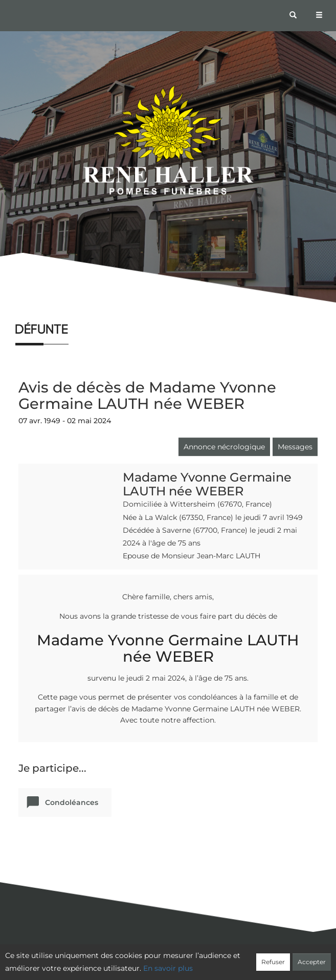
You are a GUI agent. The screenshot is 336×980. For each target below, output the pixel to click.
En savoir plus (168, 968)
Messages (295, 447)
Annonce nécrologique (224, 447)
